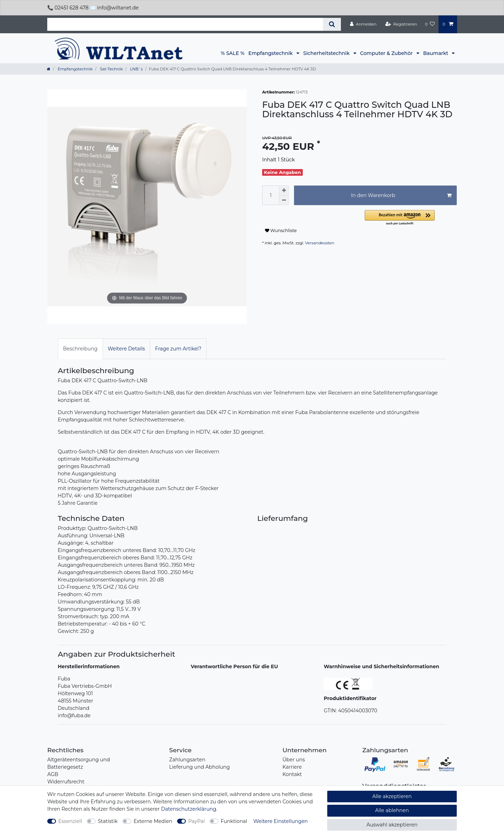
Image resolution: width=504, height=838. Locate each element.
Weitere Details (126, 349)
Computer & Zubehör (387, 53)
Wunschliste (281, 231)
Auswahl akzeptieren (392, 825)
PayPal (197, 821)
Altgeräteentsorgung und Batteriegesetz (79, 763)
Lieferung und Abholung (199, 767)
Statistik (108, 821)
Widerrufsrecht (66, 782)
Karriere (292, 767)
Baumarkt (436, 53)
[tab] (80, 349)
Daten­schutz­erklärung (189, 809)
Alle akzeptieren (392, 796)
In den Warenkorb (401, 195)
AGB (53, 774)
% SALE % (233, 53)
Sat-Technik (111, 69)
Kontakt (292, 774)
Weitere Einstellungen (281, 821)
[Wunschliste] (430, 24)
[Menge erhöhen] (284, 190)
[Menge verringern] (284, 200)
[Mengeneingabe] (271, 195)
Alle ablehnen (392, 810)
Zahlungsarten (187, 760)
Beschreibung (80, 349)
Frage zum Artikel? (178, 349)
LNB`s (136, 69)
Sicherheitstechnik (327, 53)
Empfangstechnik (271, 53)
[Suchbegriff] (185, 24)
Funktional (234, 821)
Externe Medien (153, 821)
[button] (411, 218)
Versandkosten (320, 243)
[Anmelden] (363, 24)
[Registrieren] (401, 24)
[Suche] (332, 24)
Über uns (294, 760)
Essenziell (70, 821)
